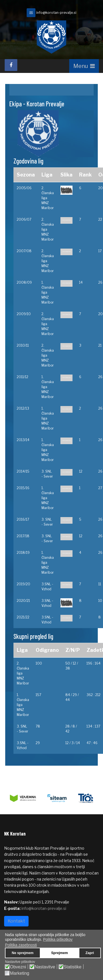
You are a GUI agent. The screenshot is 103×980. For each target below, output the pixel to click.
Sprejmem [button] (59, 953)
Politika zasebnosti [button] (21, 945)
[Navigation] (84, 66)
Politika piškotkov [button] (58, 939)
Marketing (20, 973)
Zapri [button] (90, 953)
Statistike (73, 967)
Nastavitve (45, 967)
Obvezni (18, 967)
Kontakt (16, 921)
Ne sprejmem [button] (23, 953)
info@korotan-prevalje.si (56, 13)
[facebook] (11, 65)
